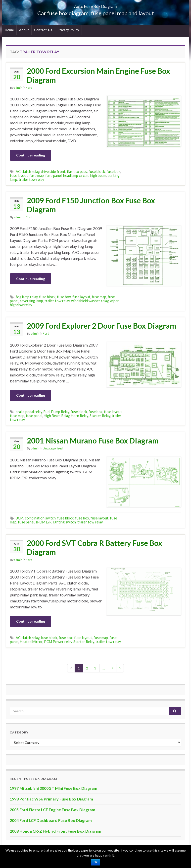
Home (9, 30)
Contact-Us (43, 30)
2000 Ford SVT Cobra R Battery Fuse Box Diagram (95, 547)
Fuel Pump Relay (56, 412)
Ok (95, 862)
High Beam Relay (57, 416)
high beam (98, 176)
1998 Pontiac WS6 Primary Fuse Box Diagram (51, 799)
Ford (29, 88)
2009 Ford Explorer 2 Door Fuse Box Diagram (102, 326)
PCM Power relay (58, 642)
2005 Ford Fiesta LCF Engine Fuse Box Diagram (52, 810)
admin (18, 88)
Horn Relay (79, 416)
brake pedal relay (29, 412)
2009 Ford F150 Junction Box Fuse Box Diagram (91, 205)
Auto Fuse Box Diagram (96, 5)
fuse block (97, 172)
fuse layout (19, 176)
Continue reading (31, 155)
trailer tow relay (31, 180)
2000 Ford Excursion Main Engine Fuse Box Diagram (98, 75)
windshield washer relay (90, 301)
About (24, 30)
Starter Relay (100, 416)
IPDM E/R (44, 522)
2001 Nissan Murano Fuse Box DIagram (93, 440)
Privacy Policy (68, 30)
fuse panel (53, 176)
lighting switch (64, 522)
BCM (20, 518)
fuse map (37, 176)
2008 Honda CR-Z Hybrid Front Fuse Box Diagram (55, 831)
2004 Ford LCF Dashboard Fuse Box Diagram (51, 820)
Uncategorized (53, 448)
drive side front (53, 172)
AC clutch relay (27, 172)
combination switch (40, 518)
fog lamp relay (27, 297)
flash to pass (77, 172)
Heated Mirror (31, 642)
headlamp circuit (76, 176)
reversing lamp (31, 301)
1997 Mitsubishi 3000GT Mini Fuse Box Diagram (53, 788)
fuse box (113, 172)
